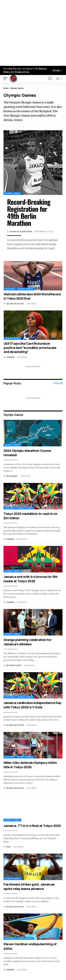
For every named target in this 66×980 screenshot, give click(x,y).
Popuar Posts (12, 383)
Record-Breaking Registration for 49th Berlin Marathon (29, 212)
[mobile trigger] (7, 79)
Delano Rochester (15, 304)
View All (58, 383)
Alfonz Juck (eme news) (21, 232)
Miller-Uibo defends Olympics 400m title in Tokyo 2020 (30, 765)
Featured (10, 289)
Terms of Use (22, 72)
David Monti (12, 476)
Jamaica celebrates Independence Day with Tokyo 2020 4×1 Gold (32, 705)
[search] (50, 79)
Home (6, 88)
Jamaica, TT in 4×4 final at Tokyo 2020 (32, 826)
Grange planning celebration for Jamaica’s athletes (27, 642)
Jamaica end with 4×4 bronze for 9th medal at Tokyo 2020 (31, 579)
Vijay (9, 847)
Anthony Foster (14, 665)
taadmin (11, 357)
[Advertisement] (33, 33)
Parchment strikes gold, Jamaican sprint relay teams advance (29, 886)
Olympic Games (12, 193)
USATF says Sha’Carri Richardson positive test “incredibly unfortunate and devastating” (30, 348)
